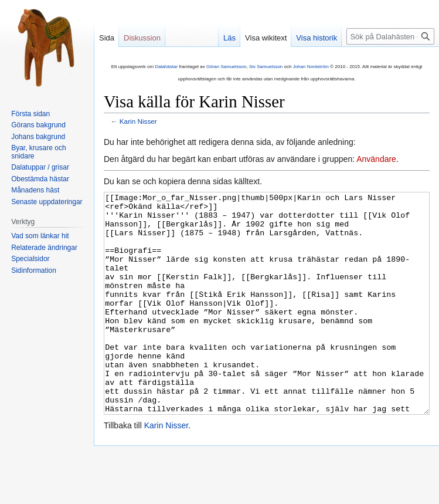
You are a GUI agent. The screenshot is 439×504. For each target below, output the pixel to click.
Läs (229, 38)
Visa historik (317, 38)
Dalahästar (166, 67)
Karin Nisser (138, 121)
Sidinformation (34, 270)
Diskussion (142, 38)
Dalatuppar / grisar (40, 167)
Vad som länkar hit (40, 236)
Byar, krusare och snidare (38, 152)
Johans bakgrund (38, 137)
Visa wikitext (266, 38)
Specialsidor (30, 259)
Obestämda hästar (40, 179)
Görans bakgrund (38, 125)
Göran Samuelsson (226, 67)
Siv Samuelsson (266, 67)
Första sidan (30, 114)
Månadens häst (35, 190)
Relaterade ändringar (44, 248)
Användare (376, 159)
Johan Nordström (311, 67)
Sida (107, 38)
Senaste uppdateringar (47, 202)
